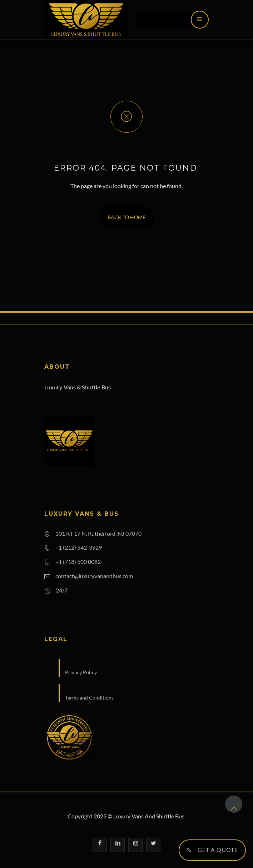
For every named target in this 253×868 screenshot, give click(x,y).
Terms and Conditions (89, 698)
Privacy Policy (81, 672)
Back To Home (126, 217)
